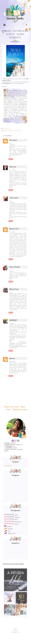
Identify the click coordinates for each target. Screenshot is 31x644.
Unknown (12, 359)
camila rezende (14, 198)
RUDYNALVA (13, 320)
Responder (11, 159)
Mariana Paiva (14, 229)
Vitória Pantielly (14, 267)
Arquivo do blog (14, 564)
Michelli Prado (14, 289)
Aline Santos (13, 140)
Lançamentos (17, 130)
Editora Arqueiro (9, 130)
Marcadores (21, 564)
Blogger (18, 632)
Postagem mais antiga (20, 409)
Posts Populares (7, 564)
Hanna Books (8, 466)
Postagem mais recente (11, 407)
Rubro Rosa (13, 167)
